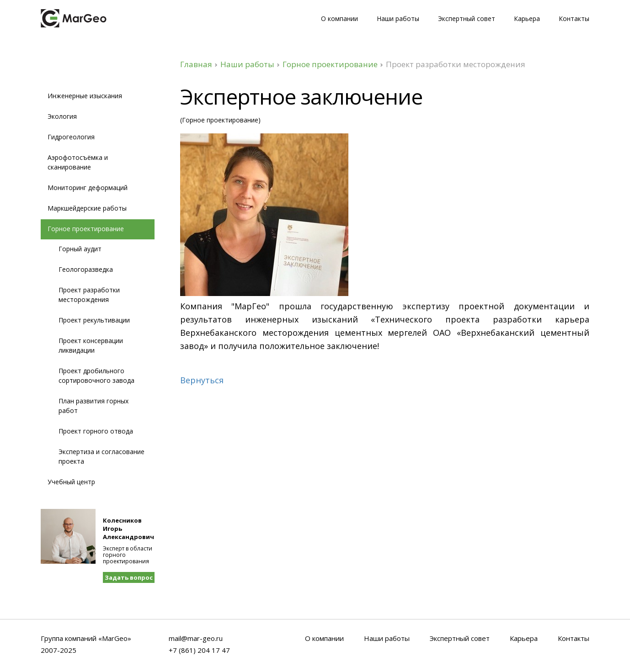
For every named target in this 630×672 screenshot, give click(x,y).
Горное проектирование (330, 64)
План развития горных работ (93, 406)
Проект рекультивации (94, 320)
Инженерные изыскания (85, 96)
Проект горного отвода (96, 431)
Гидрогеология (71, 137)
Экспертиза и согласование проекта (101, 456)
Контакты (574, 19)
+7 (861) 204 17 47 (199, 651)
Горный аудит (80, 249)
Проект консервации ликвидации (91, 345)
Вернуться (202, 381)
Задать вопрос (129, 577)
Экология (62, 116)
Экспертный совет (467, 19)
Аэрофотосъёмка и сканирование (78, 162)
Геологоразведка (86, 269)
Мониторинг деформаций (88, 188)
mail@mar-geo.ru (196, 639)
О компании (339, 19)
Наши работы (398, 19)
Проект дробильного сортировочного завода (96, 376)
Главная (196, 64)
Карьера (527, 19)
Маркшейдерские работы (87, 208)
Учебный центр (71, 482)
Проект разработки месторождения (89, 295)
